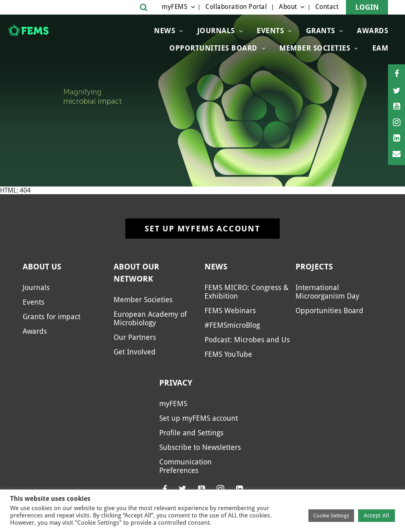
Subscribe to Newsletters (200, 447)
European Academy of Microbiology (150, 318)
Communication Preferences (186, 466)
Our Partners (135, 337)
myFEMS (174, 7)
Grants (321, 31)
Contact (327, 7)
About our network (136, 273)
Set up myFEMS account (202, 229)
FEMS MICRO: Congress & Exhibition (247, 292)
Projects (314, 267)
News (165, 31)
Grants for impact (52, 317)
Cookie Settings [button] (331, 516)
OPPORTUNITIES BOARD (213, 48)
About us (42, 267)
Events (270, 31)
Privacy (176, 383)
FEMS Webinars (230, 311)
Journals (216, 31)
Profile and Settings (191, 433)
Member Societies (315, 48)
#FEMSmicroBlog (232, 325)
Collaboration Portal (236, 7)
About (288, 7)
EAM (380, 48)
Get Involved (135, 352)
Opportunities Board (329, 311)
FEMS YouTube (228, 354)
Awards (372, 31)
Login (367, 7)
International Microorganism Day (327, 292)
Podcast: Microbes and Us (247, 340)
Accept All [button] (377, 515)
